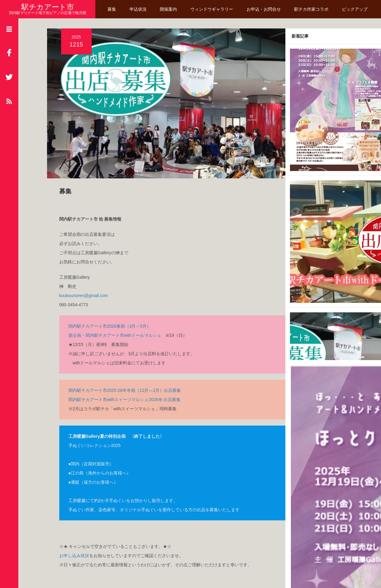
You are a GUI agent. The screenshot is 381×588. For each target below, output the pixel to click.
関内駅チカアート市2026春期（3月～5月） (105, 290)
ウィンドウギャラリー (212, 9)
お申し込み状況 (70, 519)
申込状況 (139, 9)
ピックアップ (355, 9)
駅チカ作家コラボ (312, 9)
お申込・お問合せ (264, 9)
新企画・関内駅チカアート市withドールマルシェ (110, 299)
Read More (339, 539)
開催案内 (169, 9)
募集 (112, 9)
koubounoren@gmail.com (79, 259)
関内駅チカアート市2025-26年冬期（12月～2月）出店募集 (120, 354)
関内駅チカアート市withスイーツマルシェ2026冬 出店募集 (120, 363)
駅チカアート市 (48, 7)
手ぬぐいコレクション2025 (90, 409)
